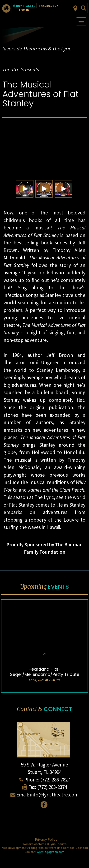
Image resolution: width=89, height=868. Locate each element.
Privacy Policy (46, 839)
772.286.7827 (48, 6)
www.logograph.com (51, 852)
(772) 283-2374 (52, 787)
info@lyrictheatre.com (54, 795)
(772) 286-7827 (55, 780)
